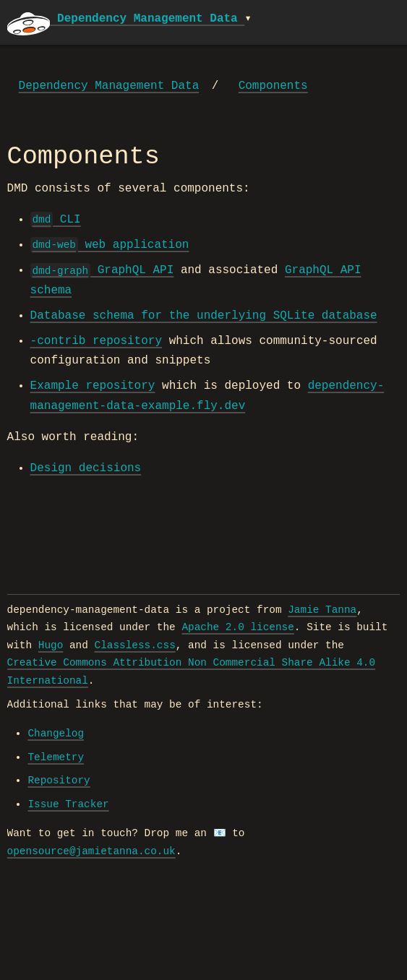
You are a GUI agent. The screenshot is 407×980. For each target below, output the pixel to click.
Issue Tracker (68, 804)
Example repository (93, 386)
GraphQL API (102, 270)
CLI (56, 220)
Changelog (56, 734)
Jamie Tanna (322, 610)
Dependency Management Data (109, 86)
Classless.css (135, 645)
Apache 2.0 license (237, 627)
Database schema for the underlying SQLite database (204, 316)
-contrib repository (96, 341)
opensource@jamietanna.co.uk (91, 851)
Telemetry (56, 757)
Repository (59, 781)
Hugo (51, 645)
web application (110, 245)
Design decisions (86, 468)
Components (273, 86)
